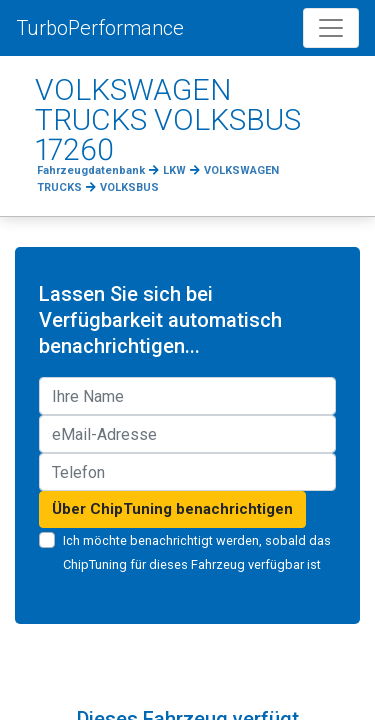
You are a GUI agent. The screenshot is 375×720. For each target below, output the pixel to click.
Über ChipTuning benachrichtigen (172, 509)
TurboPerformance (100, 28)
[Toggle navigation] (331, 28)
